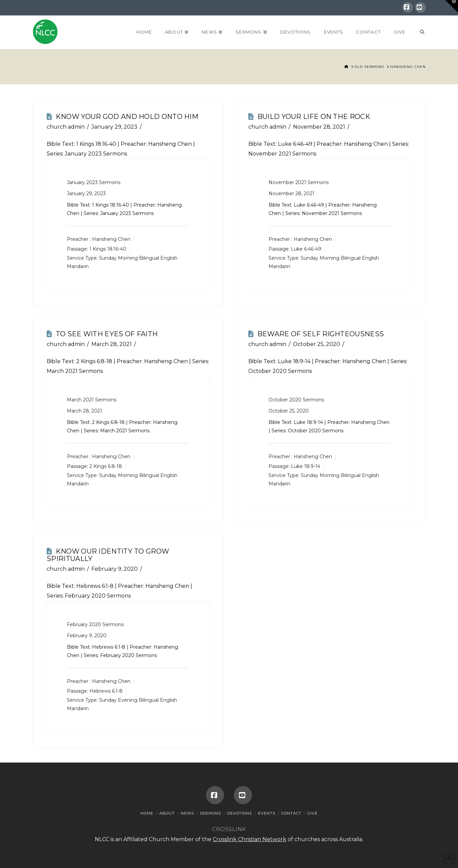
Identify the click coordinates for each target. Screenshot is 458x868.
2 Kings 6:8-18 (94, 361)
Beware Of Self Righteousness (321, 334)
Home (147, 813)
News (187, 813)
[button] (452, 6)
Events (267, 813)
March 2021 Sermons (92, 400)
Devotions (240, 813)
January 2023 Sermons (94, 182)
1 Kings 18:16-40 (96, 144)
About (167, 813)
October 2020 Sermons (296, 400)
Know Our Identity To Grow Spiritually (108, 555)
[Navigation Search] (419, 32)
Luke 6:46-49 (295, 144)
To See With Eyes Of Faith (107, 334)
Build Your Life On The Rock (314, 117)
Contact (291, 813)
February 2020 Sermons (95, 624)
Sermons (211, 813)
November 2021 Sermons (299, 182)
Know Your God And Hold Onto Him (127, 117)
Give (313, 813)
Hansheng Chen (111, 239)
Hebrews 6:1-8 (95, 586)
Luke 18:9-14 (294, 361)
